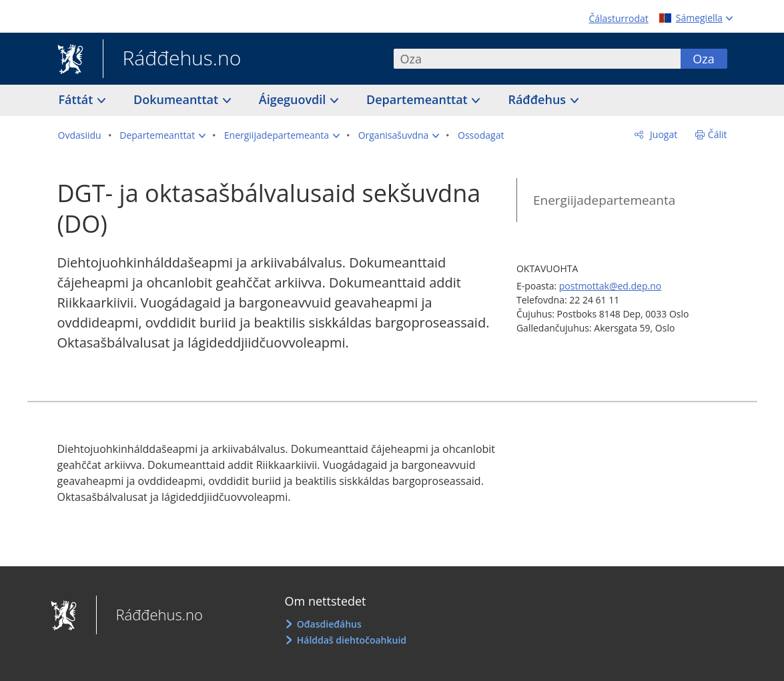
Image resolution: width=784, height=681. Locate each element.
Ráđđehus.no (172, 59)
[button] (162, 135)
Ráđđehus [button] (538, 99)
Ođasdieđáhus (329, 624)
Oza (703, 59)
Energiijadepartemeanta (604, 200)
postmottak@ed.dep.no (610, 286)
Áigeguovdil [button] (294, 99)
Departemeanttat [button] (418, 99)
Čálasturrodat (618, 18)
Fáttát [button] (78, 99)
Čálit (718, 134)
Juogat (662, 134)
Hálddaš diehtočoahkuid (352, 640)
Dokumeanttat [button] (177, 99)
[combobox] (537, 59)
